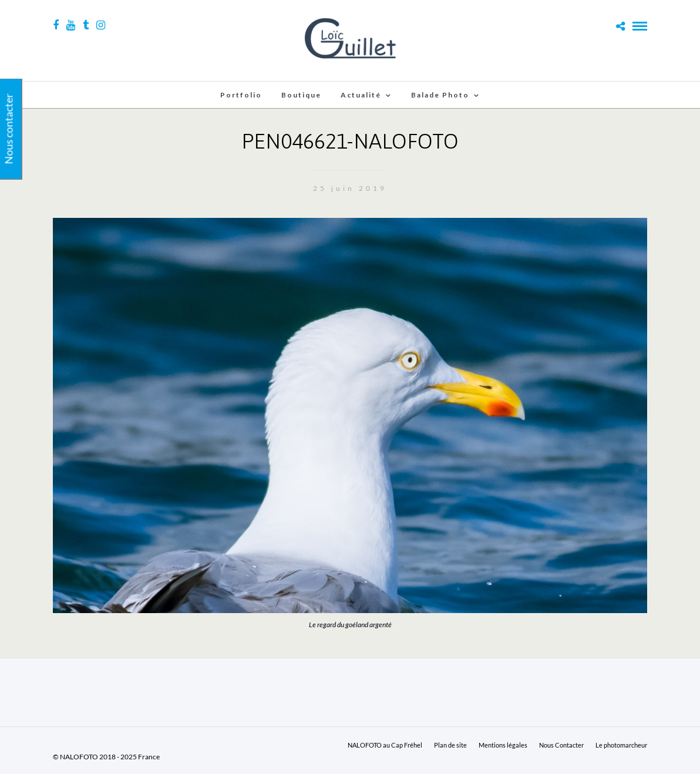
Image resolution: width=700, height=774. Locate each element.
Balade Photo (440, 95)
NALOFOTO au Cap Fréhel (385, 745)
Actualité (361, 95)
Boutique (301, 95)
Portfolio (241, 95)
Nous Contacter (561, 745)
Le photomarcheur (621, 745)
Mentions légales (503, 745)
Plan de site (450, 745)
